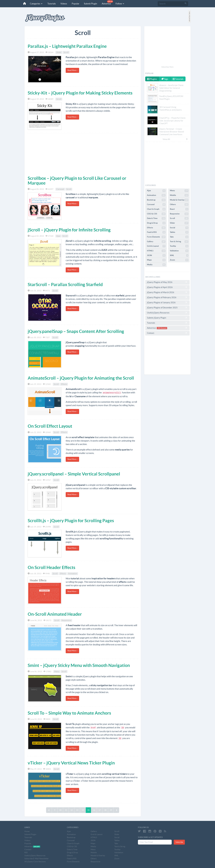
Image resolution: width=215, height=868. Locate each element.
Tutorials (52, 4)
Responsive (66, 620)
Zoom (179, 260)
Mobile (179, 195)
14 (83, 810)
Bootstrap (156, 200)
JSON (156, 255)
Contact (167, 333)
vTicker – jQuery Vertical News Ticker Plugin (71, 763)
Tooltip (179, 246)
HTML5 (156, 251)
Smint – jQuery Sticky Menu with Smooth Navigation (79, 665)
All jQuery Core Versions (35, 862)
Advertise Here (167, 67)
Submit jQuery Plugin (167, 318)
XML (179, 255)
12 (72, 810)
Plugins (152, 79)
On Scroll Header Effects (51, 567)
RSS (26, 852)
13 (77, 810)
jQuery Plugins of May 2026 (167, 282)
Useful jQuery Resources (167, 313)
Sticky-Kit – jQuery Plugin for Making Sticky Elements (80, 93)
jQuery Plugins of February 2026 (167, 297)
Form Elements (156, 237)
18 (105, 810)
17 (100, 810)
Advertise (107, 3)
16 (94, 810)
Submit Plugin (90, 4)
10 (60, 810)
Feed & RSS (156, 232)
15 (88, 810)
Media (156, 265)
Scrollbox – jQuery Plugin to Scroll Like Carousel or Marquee (77, 181)
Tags (165, 79)
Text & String (179, 242)
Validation (179, 251)
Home (27, 831)
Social (179, 228)
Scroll (66, 52)
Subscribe (179, 842)
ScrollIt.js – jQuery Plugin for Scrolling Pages (71, 521)
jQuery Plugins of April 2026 (167, 287)
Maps (156, 260)
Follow (120, 4)
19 (111, 810)
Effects (64, 384)
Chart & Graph (156, 209)
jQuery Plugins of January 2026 (167, 302)
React (179, 209)
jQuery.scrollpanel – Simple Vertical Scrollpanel (74, 474)
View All (175, 139)
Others (179, 205)
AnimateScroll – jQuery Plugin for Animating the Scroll (81, 378)
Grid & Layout (156, 246)
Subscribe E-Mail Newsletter (37, 859)
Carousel (60, 189)
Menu (57, 671)
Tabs (179, 237)
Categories (36, 4)
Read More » (72, 70)
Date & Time (156, 218)
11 (66, 810)
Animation (73, 574)
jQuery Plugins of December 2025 (167, 308)
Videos (64, 4)
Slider (59, 52)
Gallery (156, 242)
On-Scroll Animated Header (55, 614)
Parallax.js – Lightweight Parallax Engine (67, 46)
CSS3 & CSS (156, 214)
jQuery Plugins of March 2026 (167, 292)
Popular (75, 4)
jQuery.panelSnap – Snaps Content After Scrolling (76, 331)
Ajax (58, 236)
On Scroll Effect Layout (50, 426)
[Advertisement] (83, 154)
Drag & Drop (156, 223)
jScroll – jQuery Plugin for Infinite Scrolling (69, 230)
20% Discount (162, 328)
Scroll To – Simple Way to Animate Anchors (69, 713)
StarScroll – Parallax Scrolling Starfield (65, 284)
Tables (179, 232)
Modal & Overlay (179, 200)
